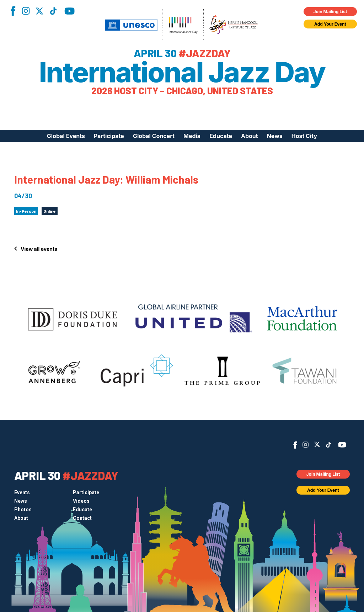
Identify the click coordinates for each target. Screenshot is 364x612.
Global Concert (154, 136)
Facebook (13, 11)
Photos (23, 510)
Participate (109, 136)
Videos (81, 501)
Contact (82, 518)
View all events (39, 249)
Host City (304, 136)
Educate (221, 136)
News (275, 136)
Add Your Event (330, 24)
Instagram (26, 11)
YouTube (69, 11)
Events (22, 492)
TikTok (53, 11)
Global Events (66, 136)
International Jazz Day (182, 72)
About (250, 136)
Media (192, 136)
